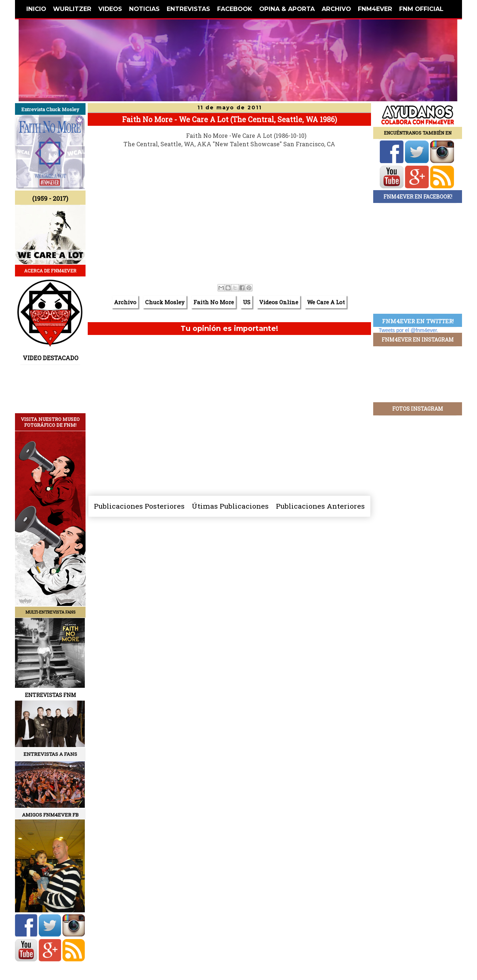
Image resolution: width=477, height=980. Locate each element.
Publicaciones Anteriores (320, 506)
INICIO (36, 9)
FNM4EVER (375, 9)
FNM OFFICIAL (421, 9)
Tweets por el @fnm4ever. (408, 330)
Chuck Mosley (165, 302)
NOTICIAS (144, 9)
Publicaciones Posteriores (139, 506)
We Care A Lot (326, 302)
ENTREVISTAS (188, 9)
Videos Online (279, 302)
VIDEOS (110, 9)
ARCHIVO (336, 9)
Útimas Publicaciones (230, 506)
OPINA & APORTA (287, 9)
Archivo (125, 302)
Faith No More (214, 302)
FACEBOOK (235, 9)
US (247, 302)
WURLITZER (72, 9)
